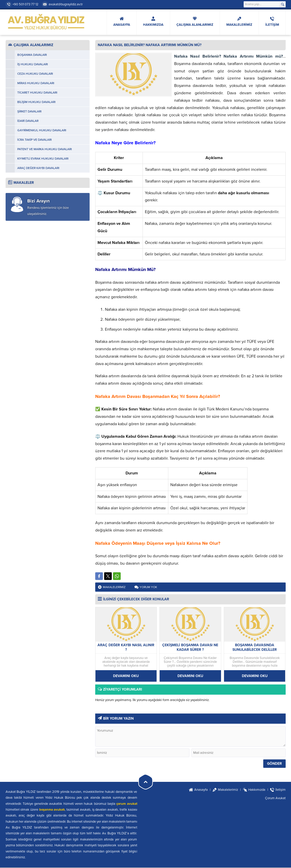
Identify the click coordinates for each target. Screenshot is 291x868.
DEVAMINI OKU (126, 676)
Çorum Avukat (275, 798)
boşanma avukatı (52, 810)
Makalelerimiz (114, 587)
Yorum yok (148, 587)
